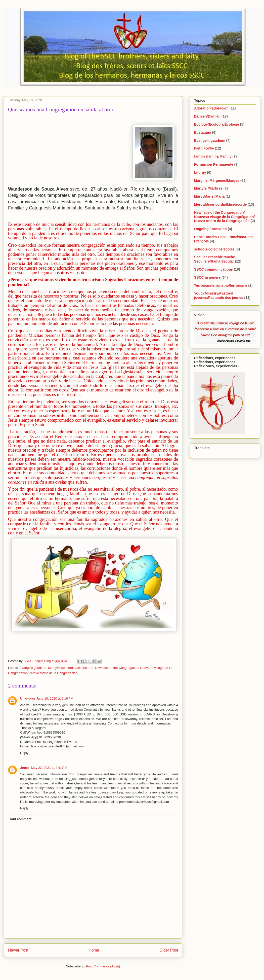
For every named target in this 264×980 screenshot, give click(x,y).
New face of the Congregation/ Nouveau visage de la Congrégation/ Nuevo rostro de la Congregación (224, 217)
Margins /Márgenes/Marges (217, 180)
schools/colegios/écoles (214, 249)
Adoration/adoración (211, 108)
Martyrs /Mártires (208, 188)
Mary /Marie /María (209, 196)
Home (94, 950)
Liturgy (200, 172)
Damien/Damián (207, 116)
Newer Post (18, 950)
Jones (25, 768)
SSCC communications (213, 269)
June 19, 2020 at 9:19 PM (55, 698)
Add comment (21, 819)
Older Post (169, 950)
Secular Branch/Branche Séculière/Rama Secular (215, 259)
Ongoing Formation (210, 229)
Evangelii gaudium (33, 668)
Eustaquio (203, 132)
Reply (24, 753)
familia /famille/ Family (213, 156)
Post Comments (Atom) (103, 966)
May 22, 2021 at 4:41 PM (49, 768)
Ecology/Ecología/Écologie (217, 124)
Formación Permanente (214, 164)
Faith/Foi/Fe (204, 148)
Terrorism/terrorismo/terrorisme (221, 285)
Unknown (28, 698)
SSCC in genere (207, 277)
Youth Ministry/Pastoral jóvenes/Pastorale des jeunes (219, 295)
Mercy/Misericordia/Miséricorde (71, 668)
